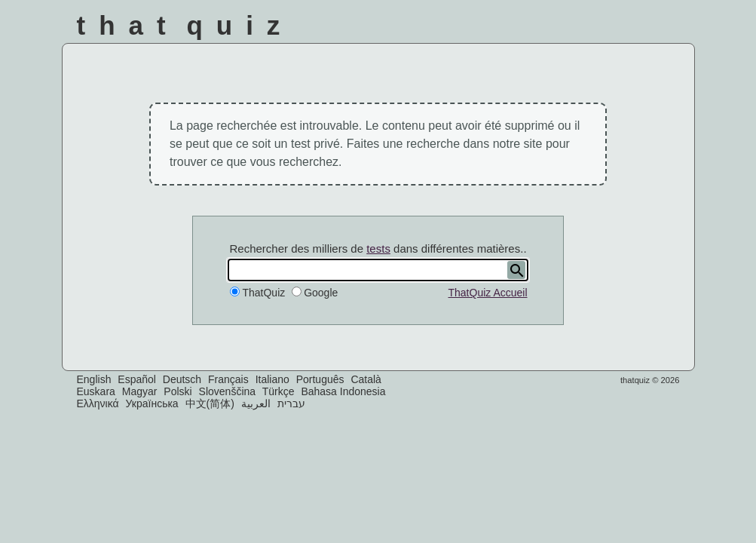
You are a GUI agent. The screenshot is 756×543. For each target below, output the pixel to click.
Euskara (96, 391)
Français (228, 379)
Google (321, 293)
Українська (152, 403)
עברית (291, 403)
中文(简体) (210, 403)
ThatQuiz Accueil (487, 293)
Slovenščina (228, 391)
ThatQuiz (263, 293)
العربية (256, 403)
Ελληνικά (98, 403)
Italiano (272, 379)
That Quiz (185, 25)
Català (366, 379)
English (94, 379)
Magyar (140, 391)
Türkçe (279, 391)
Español (137, 379)
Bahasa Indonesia (343, 391)
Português (320, 379)
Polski (178, 391)
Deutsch (182, 379)
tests (378, 248)
